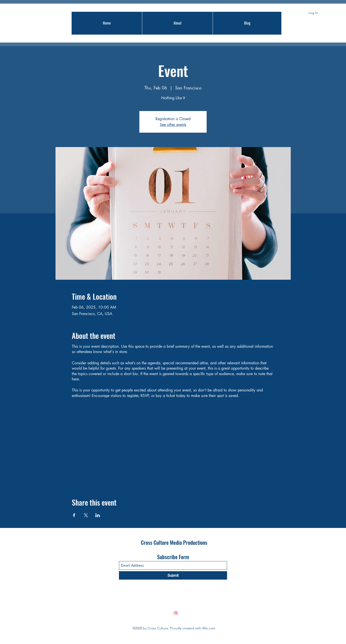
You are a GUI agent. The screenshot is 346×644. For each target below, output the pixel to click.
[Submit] (173, 575)
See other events (173, 125)
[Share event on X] (86, 515)
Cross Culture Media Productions (174, 542)
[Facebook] (183, 613)
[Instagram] (176, 613)
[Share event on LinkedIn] (98, 515)
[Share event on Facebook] (74, 515)
